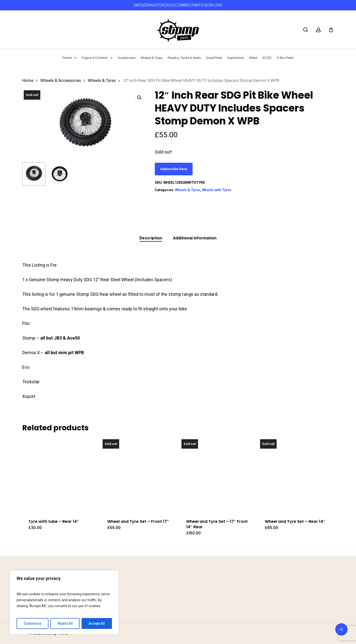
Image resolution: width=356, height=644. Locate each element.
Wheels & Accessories (61, 80)
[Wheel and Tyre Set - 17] (217, 475)
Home (28, 80)
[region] (64, 602)
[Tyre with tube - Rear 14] (60, 475)
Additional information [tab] (195, 238)
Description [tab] (151, 238)
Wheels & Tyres (102, 80)
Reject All (65, 623)
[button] (139, 98)
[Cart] (331, 30)
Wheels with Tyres (217, 190)
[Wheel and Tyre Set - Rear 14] (296, 475)
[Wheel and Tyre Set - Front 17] (138, 475)
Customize (33, 623)
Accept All (97, 623)
